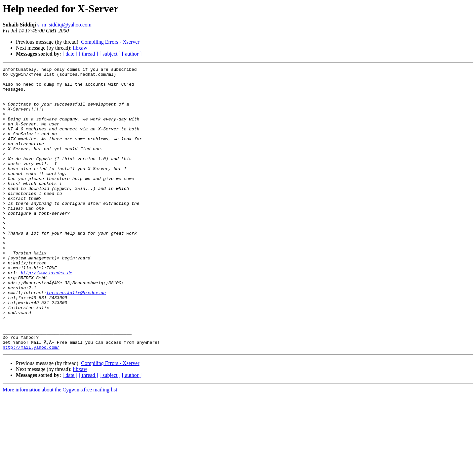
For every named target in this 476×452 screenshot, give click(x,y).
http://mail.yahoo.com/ (31, 404)
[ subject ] (110, 54)
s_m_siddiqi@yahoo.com (64, 25)
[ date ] (70, 54)
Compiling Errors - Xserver (110, 42)
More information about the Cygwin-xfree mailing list (60, 446)
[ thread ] (88, 54)
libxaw (80, 48)
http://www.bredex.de (47, 314)
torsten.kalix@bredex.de (76, 338)
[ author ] (132, 54)
